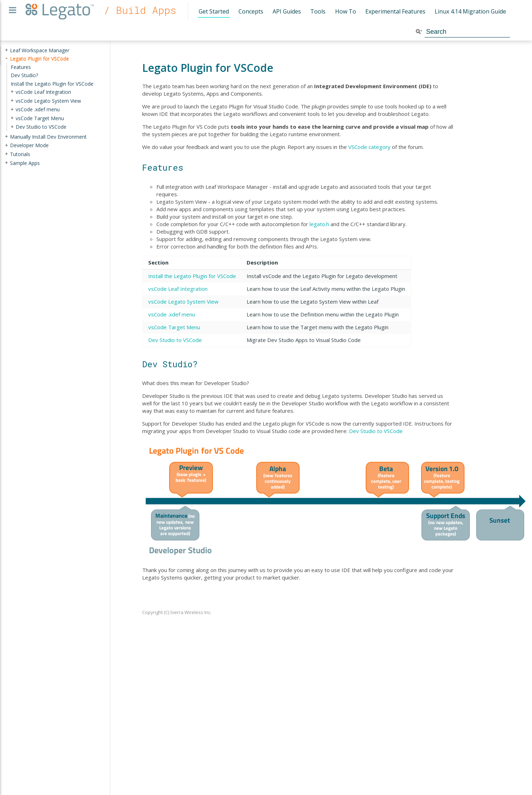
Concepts (251, 11)
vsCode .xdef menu (172, 314)
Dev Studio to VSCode (175, 340)
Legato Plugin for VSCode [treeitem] (39, 58)
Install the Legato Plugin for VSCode (192, 276)
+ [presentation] (6, 50)
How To (346, 11)
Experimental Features (395, 11)
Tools (318, 11)
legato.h (319, 224)
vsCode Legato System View (183, 302)
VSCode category (369, 147)
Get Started (214, 11)
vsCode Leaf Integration (178, 289)
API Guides (287, 11)
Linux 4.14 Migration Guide (470, 11)
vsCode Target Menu (174, 327)
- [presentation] (6, 58)
